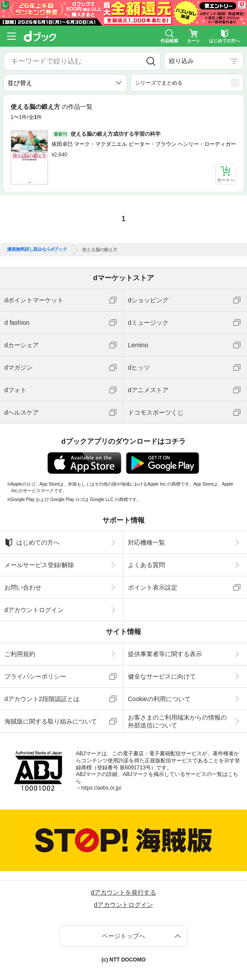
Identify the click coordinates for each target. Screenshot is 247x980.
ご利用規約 (20, 654)
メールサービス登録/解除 (39, 565)
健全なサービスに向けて (162, 676)
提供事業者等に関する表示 (165, 654)
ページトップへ (123, 936)
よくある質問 (146, 565)
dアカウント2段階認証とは (42, 699)
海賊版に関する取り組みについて (51, 721)
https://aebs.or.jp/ (101, 788)
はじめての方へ (32, 542)
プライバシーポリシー (35, 676)
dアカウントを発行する (123, 892)
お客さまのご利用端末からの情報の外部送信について (177, 721)
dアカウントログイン (34, 610)
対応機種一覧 (146, 542)
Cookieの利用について (159, 699)
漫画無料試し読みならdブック (37, 249)
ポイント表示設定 (153, 587)
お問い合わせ (23, 587)
